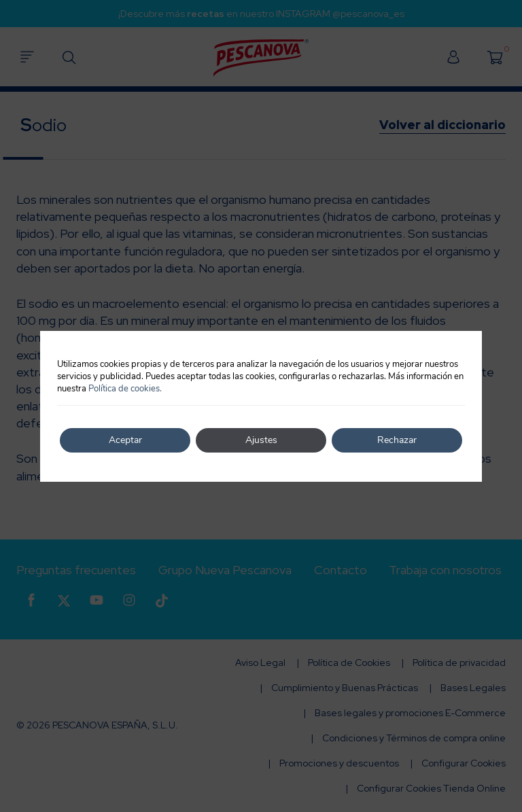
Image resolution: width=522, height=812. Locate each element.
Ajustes (261, 440)
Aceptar (125, 440)
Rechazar (397, 440)
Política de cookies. (125, 389)
